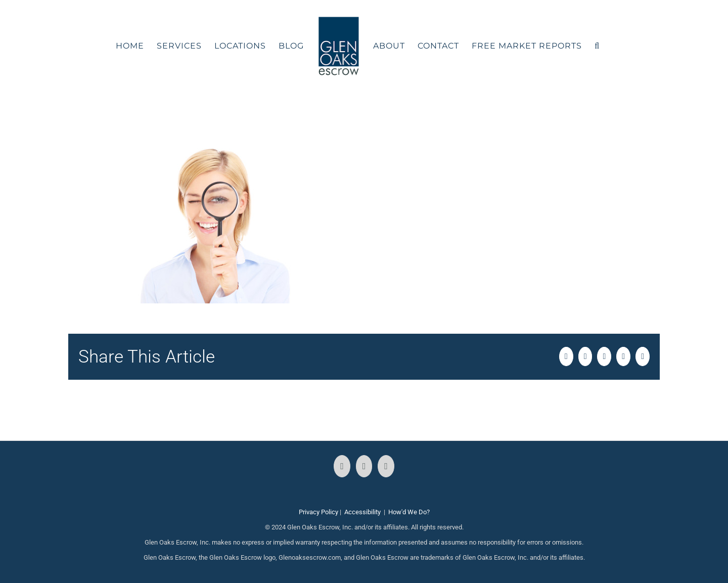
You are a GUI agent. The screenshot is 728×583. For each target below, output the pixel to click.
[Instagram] (364, 466)
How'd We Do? (409, 512)
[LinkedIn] (386, 466)
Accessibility (362, 512)
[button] (597, 46)
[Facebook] (342, 466)
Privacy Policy (318, 512)
